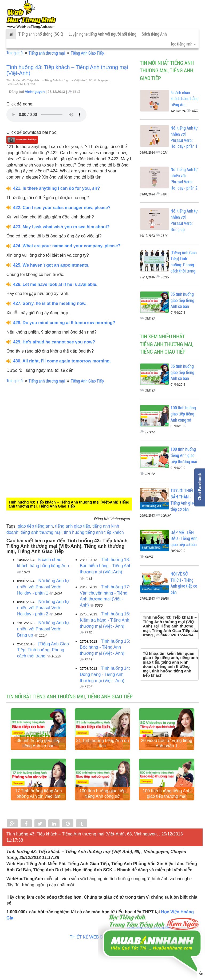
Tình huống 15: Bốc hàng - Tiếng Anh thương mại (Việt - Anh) (105, 647)
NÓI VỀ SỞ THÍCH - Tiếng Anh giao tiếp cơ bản (184, 583)
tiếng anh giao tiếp (73, 526)
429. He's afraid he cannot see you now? (54, 342)
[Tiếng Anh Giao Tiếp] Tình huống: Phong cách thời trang (43, 650)
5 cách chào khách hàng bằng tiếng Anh (185, 99)
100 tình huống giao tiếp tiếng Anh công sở (183, 414)
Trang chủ (15, 53)
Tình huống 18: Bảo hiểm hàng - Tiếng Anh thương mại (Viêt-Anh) (106, 566)
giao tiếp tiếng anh (35, 526)
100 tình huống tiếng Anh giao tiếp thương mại (184, 455)
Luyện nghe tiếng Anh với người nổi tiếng (102, 34)
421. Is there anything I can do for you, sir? (56, 188)
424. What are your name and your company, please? (67, 246)
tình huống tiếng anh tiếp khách (94, 532)
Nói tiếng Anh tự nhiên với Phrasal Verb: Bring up (43, 629)
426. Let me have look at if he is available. (55, 284)
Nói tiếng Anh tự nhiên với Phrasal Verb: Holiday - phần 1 (43, 587)
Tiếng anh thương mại (47, 53)
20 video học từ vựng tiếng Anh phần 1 (167, 743)
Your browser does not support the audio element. (46, 115)
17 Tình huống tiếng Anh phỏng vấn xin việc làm (38, 794)
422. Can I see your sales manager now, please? (62, 208)
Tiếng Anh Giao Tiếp (87, 53)
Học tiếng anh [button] (183, 44)
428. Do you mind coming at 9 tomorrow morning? (64, 323)
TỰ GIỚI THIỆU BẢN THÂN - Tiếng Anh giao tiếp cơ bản (183, 500)
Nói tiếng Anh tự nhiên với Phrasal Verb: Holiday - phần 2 (43, 608)
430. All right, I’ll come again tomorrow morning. (62, 361)
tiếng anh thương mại (41, 532)
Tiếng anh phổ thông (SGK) (41, 34)
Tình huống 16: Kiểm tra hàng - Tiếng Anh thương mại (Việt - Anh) (105, 620)
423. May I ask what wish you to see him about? (61, 227)
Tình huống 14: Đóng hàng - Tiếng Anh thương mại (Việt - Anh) (105, 674)
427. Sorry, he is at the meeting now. (50, 303)
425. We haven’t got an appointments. (51, 265)
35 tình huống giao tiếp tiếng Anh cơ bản (182, 300)
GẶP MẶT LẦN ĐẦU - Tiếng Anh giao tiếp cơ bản (184, 538)
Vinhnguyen (35, 92)
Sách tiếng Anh (154, 34)
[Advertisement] (50, 462)
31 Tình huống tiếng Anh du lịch (102, 743)
